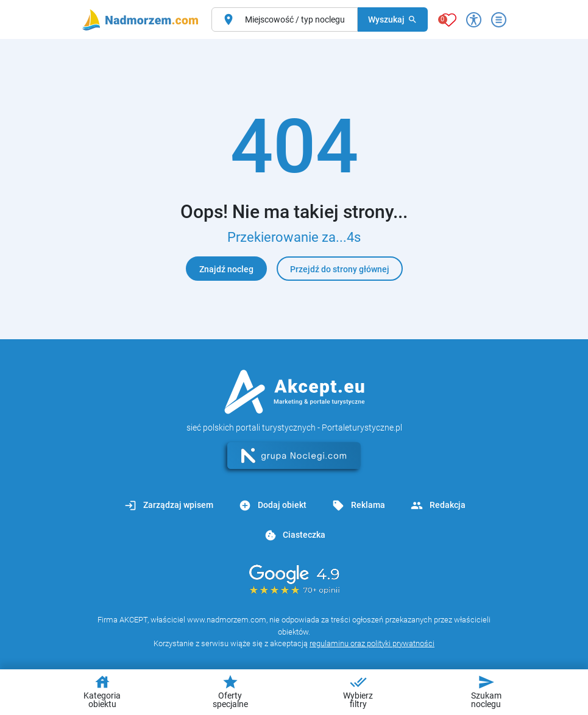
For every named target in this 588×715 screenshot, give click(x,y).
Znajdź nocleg (226, 269)
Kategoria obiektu (102, 691)
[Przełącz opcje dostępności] (474, 20)
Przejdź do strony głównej (340, 269)
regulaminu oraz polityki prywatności (372, 643)
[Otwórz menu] (499, 20)
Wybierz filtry (358, 691)
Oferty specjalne (230, 691)
